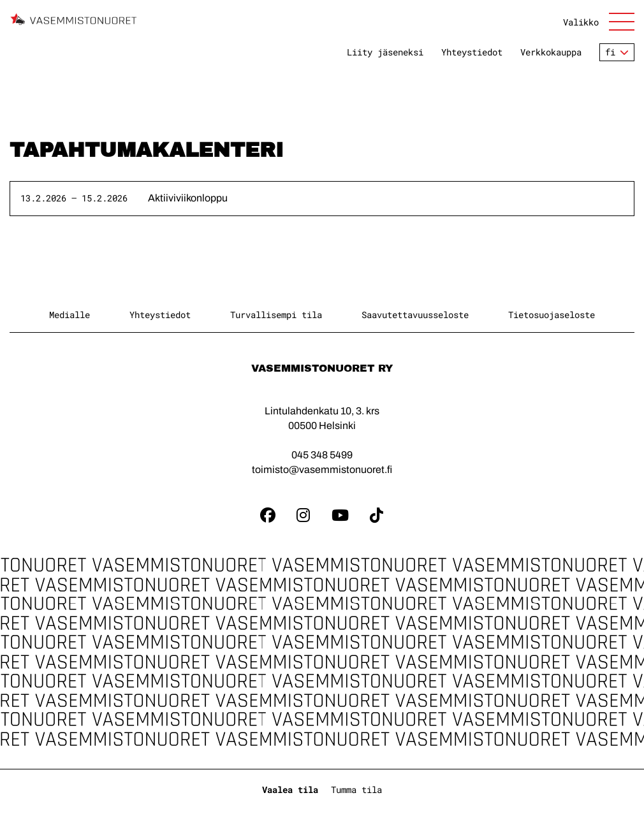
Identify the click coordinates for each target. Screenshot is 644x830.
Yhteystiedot (472, 52)
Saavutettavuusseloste (415, 315)
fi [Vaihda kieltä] (610, 52)
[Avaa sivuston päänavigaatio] (599, 22)
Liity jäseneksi (385, 52)
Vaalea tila (290, 790)
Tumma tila (356, 790)
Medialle (70, 315)
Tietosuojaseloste (552, 315)
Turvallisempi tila (276, 315)
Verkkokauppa (551, 52)
